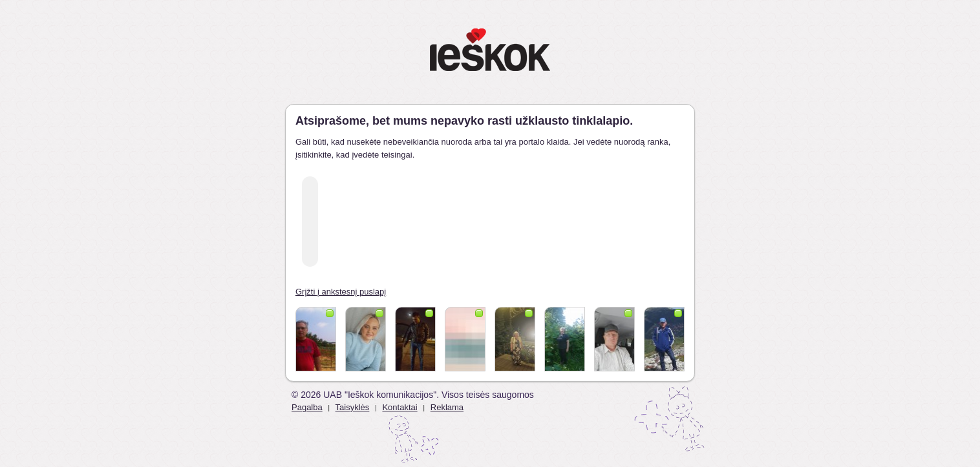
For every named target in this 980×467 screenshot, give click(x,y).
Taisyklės (353, 407)
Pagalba (307, 407)
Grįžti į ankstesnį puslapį (341, 292)
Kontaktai (399, 407)
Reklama (447, 407)
